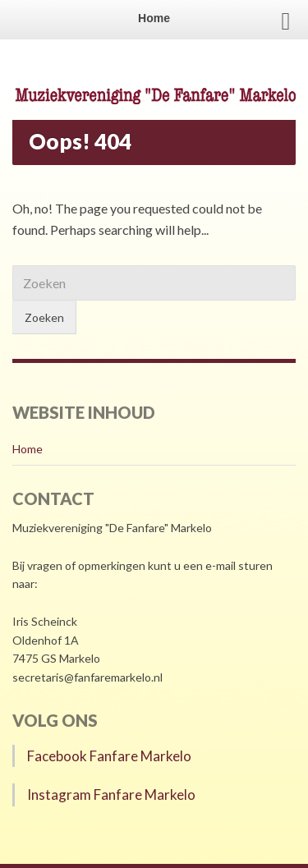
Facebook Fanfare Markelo (109, 756)
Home (28, 449)
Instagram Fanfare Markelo (111, 795)
